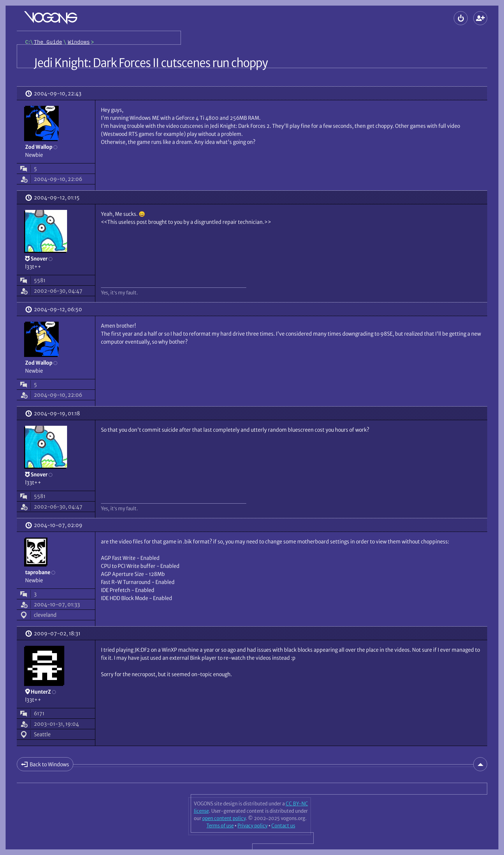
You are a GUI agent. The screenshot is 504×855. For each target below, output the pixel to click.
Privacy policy (253, 826)
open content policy (224, 818)
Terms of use (220, 826)
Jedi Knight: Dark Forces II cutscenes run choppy (151, 63)
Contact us (283, 826)
